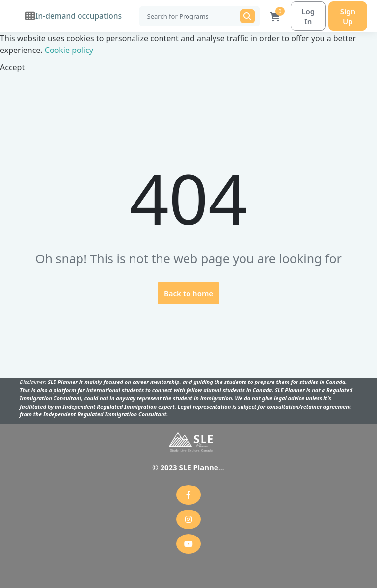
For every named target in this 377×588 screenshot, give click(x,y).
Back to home (188, 294)
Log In (304, 16)
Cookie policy (69, 51)
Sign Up (346, 16)
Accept (12, 68)
